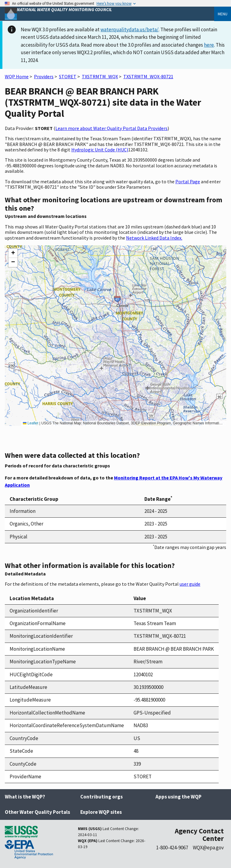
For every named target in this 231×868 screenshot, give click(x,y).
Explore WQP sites (101, 812)
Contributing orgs (102, 797)
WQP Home (17, 76)
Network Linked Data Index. (154, 238)
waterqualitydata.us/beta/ (129, 29)
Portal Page (188, 181)
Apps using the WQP (179, 797)
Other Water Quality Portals (37, 812)
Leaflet (31, 423)
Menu (223, 14)
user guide (190, 584)
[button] (13, 253)
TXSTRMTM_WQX (100, 76)
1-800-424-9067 (172, 848)
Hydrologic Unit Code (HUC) (100, 150)
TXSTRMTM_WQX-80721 (148, 76)
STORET (68, 76)
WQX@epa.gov (208, 848)
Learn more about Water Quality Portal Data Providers (111, 128)
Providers (44, 76)
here (209, 45)
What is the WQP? (25, 797)
